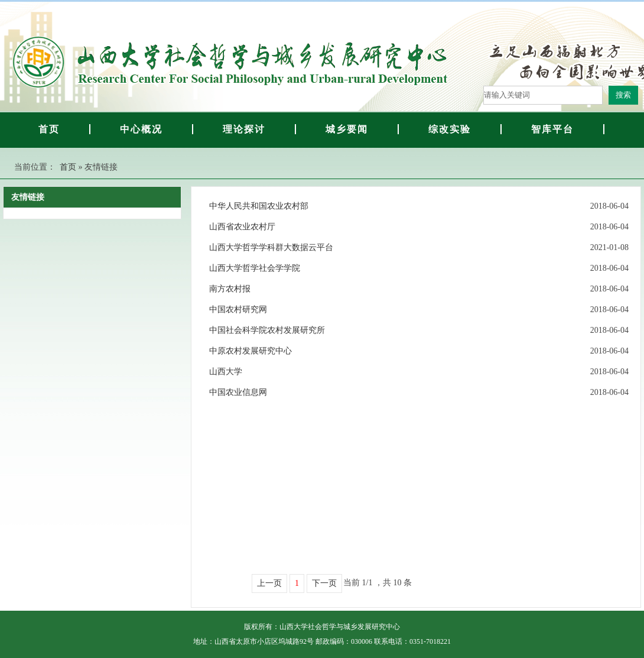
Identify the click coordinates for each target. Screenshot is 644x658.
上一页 (269, 583)
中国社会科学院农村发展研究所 (267, 330)
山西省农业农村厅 (242, 227)
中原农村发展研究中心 (251, 351)
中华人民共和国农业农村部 (259, 206)
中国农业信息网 (238, 392)
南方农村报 (230, 289)
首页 (68, 167)
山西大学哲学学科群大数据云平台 (271, 247)
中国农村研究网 (238, 309)
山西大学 (226, 372)
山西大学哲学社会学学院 (255, 268)
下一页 (324, 583)
